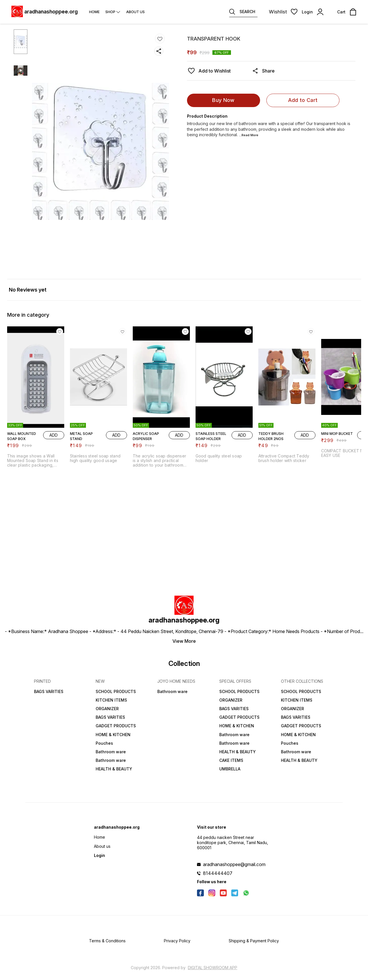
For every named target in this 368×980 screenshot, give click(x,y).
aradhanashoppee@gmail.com (234, 864)
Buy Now (223, 100)
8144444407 (218, 873)
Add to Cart (303, 100)
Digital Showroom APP (213, 968)
